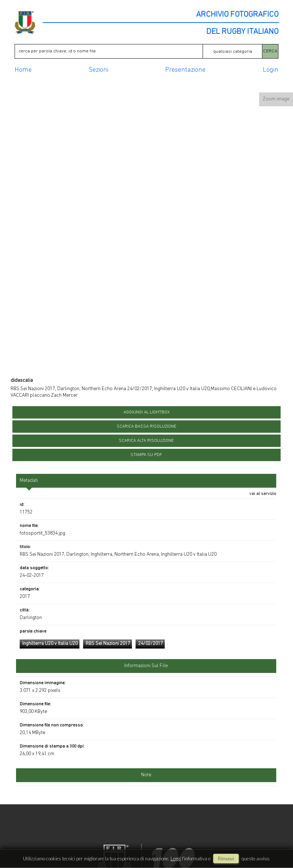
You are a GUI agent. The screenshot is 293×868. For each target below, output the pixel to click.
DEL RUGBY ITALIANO (242, 32)
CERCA (270, 51)
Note (146, 775)
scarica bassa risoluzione (146, 427)
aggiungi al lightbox (146, 412)
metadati (29, 481)
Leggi (176, 859)
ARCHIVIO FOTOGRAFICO (237, 15)
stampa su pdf (146, 455)
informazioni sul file (146, 666)
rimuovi (226, 859)
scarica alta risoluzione (146, 441)
